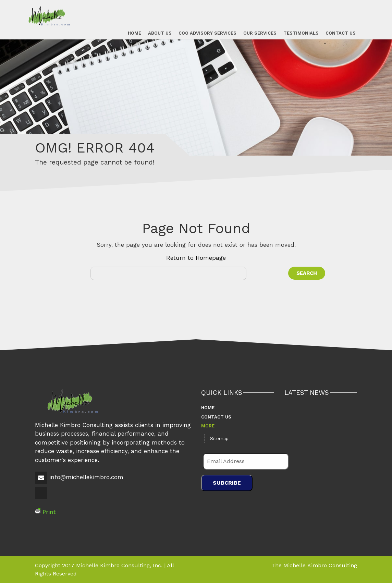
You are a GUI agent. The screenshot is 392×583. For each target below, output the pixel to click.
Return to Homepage (196, 258)
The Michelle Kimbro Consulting (314, 565)
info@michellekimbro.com (86, 477)
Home (134, 33)
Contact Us (340, 33)
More (208, 426)
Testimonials (301, 33)
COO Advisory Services (207, 33)
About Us (160, 33)
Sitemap (219, 439)
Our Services (260, 33)
